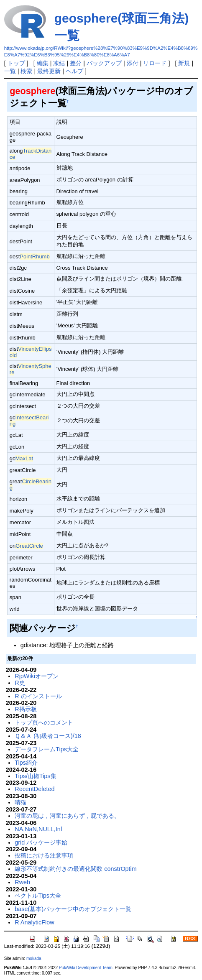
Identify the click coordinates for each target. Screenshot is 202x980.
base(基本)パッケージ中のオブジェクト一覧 (73, 909)
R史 (20, 683)
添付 (133, 63)
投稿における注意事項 (44, 855)
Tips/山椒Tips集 (35, 776)
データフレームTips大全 (47, 749)
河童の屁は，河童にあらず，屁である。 (67, 816)
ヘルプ (74, 71)
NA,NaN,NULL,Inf (38, 829)
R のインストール (38, 696)
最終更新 (49, 71)
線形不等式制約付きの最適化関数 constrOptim (76, 869)
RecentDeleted (35, 789)
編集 (43, 63)
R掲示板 (26, 709)
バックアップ (104, 63)
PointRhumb (35, 256)
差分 (76, 63)
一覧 (10, 71)
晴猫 (20, 802)
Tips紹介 (26, 763)
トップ (16, 63)
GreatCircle (29, 546)
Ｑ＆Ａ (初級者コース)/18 (48, 736)
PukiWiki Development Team (86, 968)
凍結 (59, 63)
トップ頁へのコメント (44, 722)
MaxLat (24, 458)
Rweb (22, 882)
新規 (184, 63)
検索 (26, 71)
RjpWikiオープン (37, 676)
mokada (34, 958)
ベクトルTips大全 (38, 896)
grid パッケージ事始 (41, 842)
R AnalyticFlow (34, 922)
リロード (155, 63)
